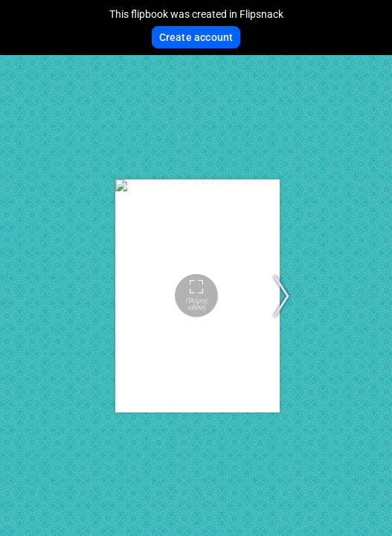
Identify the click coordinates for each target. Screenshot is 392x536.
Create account (196, 37)
